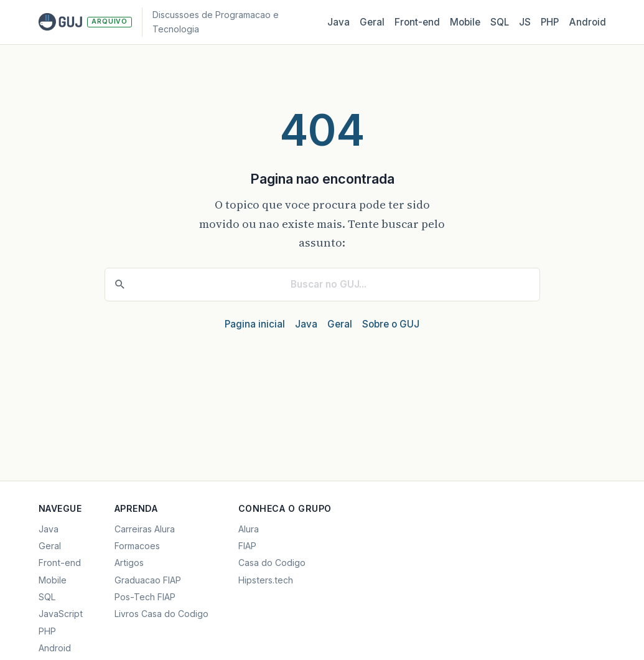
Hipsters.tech (266, 580)
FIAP (247, 546)
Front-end (60, 563)
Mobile (465, 22)
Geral (372, 22)
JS (525, 22)
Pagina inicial (255, 324)
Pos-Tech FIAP (145, 597)
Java (338, 22)
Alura (249, 529)
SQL (500, 22)
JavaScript (61, 614)
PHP (550, 22)
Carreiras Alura (145, 529)
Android (587, 22)
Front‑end (417, 22)
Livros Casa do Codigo (161, 614)
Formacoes (137, 546)
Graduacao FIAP (148, 580)
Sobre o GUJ (391, 324)
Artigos (129, 563)
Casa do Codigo (272, 563)
